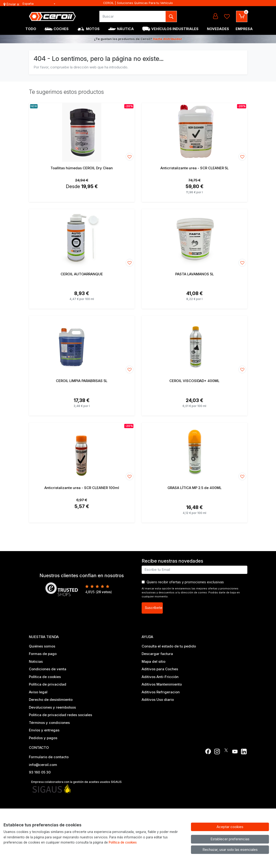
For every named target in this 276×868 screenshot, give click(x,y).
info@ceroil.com (43, 765)
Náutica (125, 29)
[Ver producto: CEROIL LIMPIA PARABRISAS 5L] (82, 345)
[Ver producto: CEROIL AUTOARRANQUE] (82, 238)
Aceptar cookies (230, 827)
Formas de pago (43, 654)
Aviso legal (38, 692)
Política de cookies (45, 677)
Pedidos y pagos (43, 738)
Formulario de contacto (49, 757)
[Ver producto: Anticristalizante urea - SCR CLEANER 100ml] (82, 452)
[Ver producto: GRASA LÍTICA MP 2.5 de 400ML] (194, 452)
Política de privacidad (48, 684)
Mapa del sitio (154, 661)
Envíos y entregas (44, 730)
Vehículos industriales (175, 29)
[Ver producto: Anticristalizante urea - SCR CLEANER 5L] (194, 132)
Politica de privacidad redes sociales (60, 715)
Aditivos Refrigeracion (161, 692)
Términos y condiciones (49, 723)
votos (104, 592)
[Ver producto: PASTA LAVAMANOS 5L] (194, 238)
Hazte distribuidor (167, 39)
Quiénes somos (42, 646)
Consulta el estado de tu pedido (169, 646)
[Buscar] (133, 16)
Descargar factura (157, 654)
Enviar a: (13, 4)
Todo (31, 29)
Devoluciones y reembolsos (52, 707)
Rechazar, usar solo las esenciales (230, 850)
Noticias (36, 661)
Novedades (218, 29)
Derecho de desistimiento (51, 700)
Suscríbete (154, 608)
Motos (93, 29)
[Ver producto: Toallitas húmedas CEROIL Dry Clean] (82, 132)
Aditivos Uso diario (158, 700)
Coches (61, 29)
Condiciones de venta (48, 669)
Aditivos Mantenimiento (162, 684)
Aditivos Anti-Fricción (160, 677)
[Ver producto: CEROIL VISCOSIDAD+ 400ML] (194, 345)
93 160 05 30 (40, 772)
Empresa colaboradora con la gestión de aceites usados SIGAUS (76, 782)
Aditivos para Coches (160, 669)
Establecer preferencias (230, 839)
